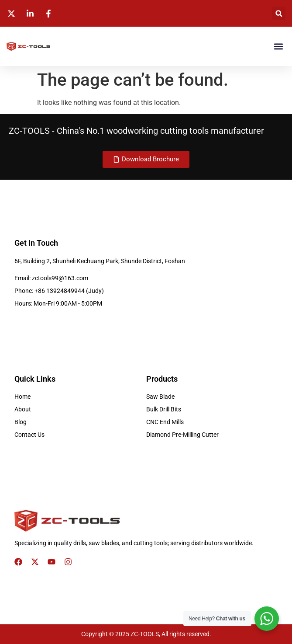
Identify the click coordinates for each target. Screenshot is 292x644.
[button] (279, 13)
